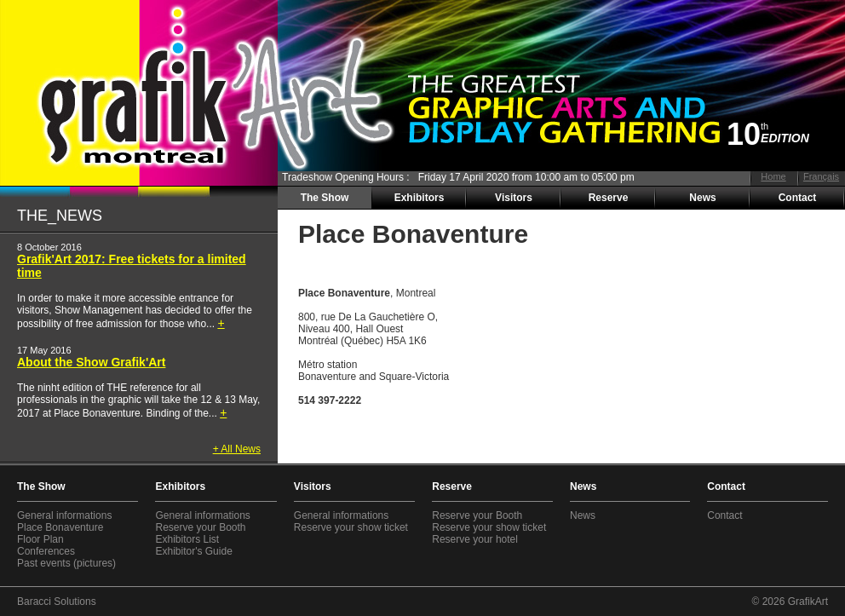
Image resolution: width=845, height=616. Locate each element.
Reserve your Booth (200, 527)
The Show (325, 198)
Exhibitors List (187, 539)
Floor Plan (40, 539)
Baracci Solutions (57, 602)
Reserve (609, 198)
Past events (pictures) (66, 563)
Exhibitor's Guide (193, 551)
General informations (64, 515)
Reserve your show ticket (351, 527)
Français (821, 176)
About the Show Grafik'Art (91, 362)
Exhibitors (420, 198)
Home (773, 176)
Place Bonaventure (60, 527)
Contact (798, 198)
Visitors (514, 198)
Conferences (46, 551)
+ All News (237, 449)
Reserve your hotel (475, 539)
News (702, 198)
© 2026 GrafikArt (790, 602)
